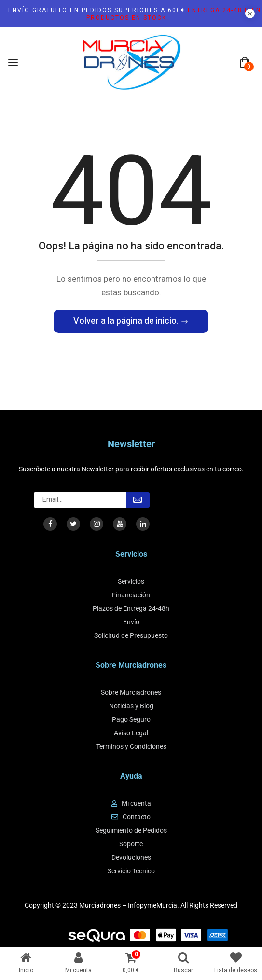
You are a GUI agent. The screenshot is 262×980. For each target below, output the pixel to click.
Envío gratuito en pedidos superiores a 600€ (135, 14)
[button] (245, 63)
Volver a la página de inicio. (127, 321)
